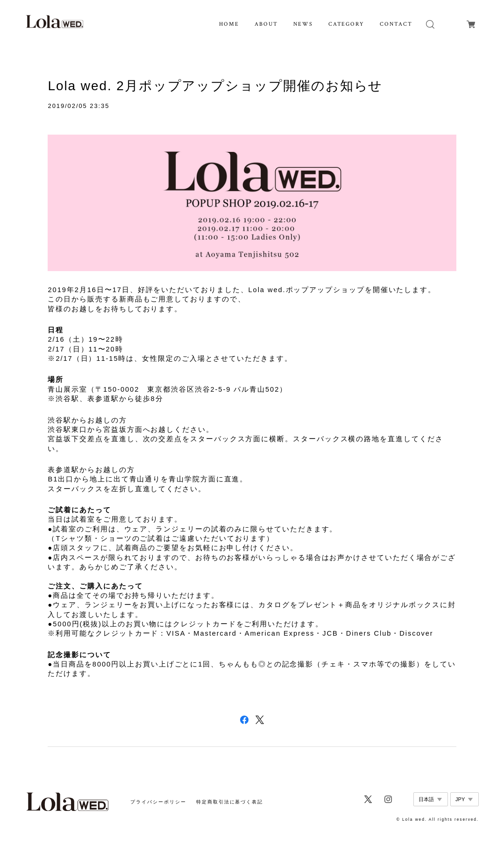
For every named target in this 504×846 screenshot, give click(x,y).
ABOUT (266, 24)
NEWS (303, 24)
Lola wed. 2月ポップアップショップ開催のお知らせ (215, 86)
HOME (229, 24)
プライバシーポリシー (158, 802)
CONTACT (396, 24)
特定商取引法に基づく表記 (230, 802)
